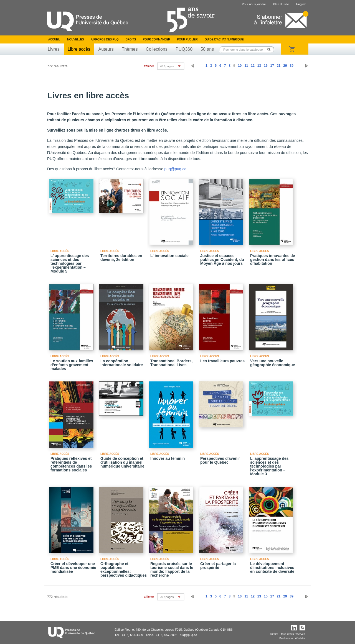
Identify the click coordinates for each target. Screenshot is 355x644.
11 (246, 66)
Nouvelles (75, 39)
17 (272, 66)
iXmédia (300, 638)
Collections (156, 49)
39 (292, 66)
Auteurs (106, 49)
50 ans (207, 49)
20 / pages (167, 66)
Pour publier (187, 39)
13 (259, 66)
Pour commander (156, 39)
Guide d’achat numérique (224, 39)
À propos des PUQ (105, 39)
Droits (131, 39)
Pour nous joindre (254, 4)
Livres (54, 49)
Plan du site (281, 4)
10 (240, 66)
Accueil (54, 39)
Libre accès (79, 49)
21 (279, 66)
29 (285, 66)
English (301, 4)
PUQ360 (184, 49)
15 (266, 66)
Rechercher (270, 49)
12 (253, 66)
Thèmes (130, 49)
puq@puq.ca (176, 169)
